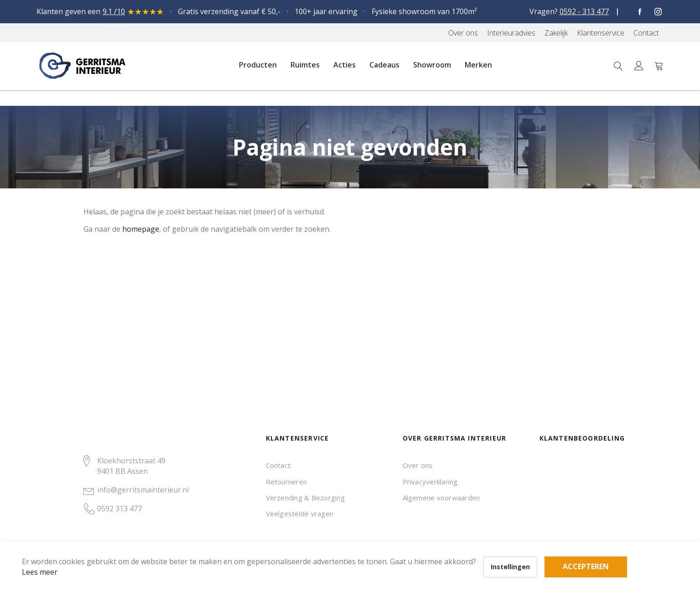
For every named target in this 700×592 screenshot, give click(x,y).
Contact (278, 465)
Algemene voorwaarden (441, 498)
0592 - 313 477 (584, 11)
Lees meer (54, 557)
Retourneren (287, 482)
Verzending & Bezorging (305, 498)
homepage (141, 229)
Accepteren (316, 542)
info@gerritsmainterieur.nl (143, 490)
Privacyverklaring (430, 482)
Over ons (418, 465)
